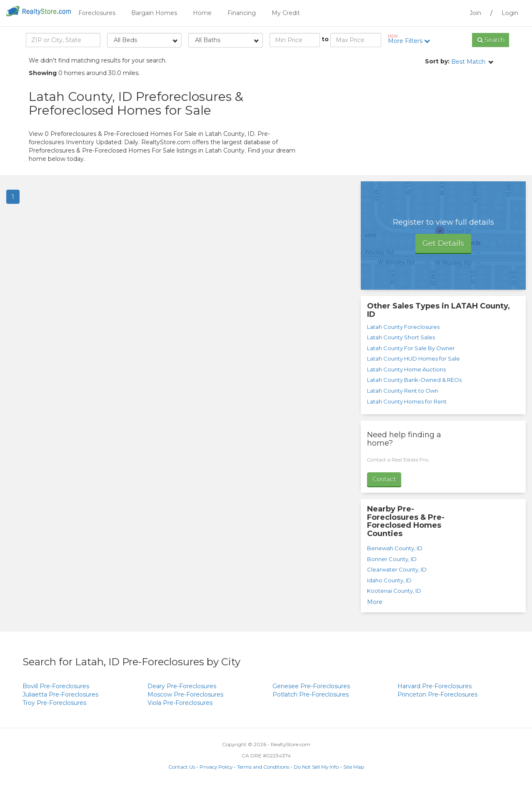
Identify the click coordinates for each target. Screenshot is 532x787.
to (325, 39)
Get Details (443, 243)
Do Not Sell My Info (316, 767)
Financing (242, 13)
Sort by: (437, 61)
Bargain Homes (154, 13)
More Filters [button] (412, 39)
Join (475, 13)
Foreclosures (97, 13)
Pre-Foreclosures (56, 686)
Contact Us (182, 767)
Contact (384, 479)
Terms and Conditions (263, 767)
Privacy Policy (216, 767)
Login (510, 13)
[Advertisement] (429, 125)
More (375, 602)
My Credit (286, 13)
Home (202, 13)
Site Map (354, 767)
